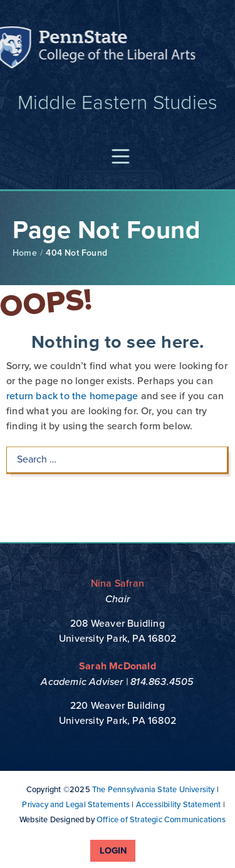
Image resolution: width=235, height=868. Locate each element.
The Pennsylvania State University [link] (154, 789)
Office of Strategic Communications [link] (161, 819)
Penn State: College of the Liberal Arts (101, 50)
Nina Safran (118, 583)
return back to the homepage (72, 384)
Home (25, 253)
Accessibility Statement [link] (179, 804)
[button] (123, 157)
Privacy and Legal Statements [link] (76, 804)
